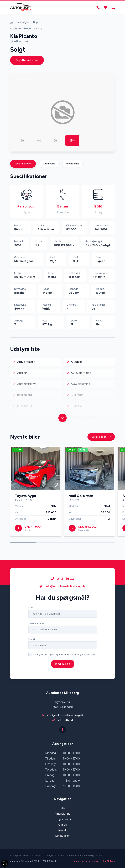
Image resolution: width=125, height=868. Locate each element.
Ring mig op (63, 669)
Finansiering (72, 164)
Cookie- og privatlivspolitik (86, 861)
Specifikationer (23, 164)
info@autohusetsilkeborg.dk (62, 591)
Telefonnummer (37, 628)
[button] (101, 144)
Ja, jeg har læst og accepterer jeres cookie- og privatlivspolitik (65, 659)
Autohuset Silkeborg (22, 28)
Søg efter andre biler (27, 60)
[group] (62, 112)
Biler (38, 28)
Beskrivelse (49, 164)
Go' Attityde (109, 861)
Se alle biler (101, 442)
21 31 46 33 (63, 584)
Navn (31, 613)
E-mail (32, 644)
